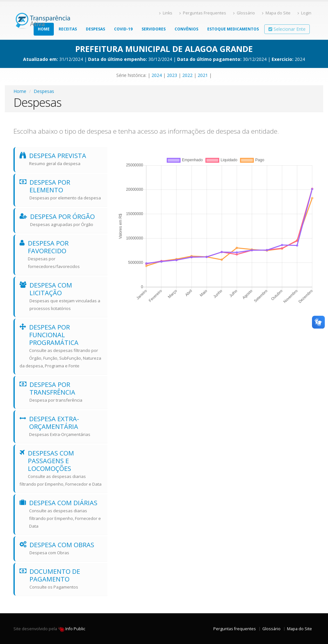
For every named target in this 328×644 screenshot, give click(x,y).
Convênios (186, 29)
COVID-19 (123, 29)
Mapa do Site (276, 13)
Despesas (95, 29)
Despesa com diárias (61, 514)
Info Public (72, 629)
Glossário (244, 13)
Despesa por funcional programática (61, 346)
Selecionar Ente (287, 29)
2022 (187, 75)
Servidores (154, 29)
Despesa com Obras (61, 548)
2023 (172, 75)
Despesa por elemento (61, 190)
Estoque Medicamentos (233, 29)
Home (44, 29)
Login (304, 13)
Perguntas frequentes (235, 629)
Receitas (68, 29)
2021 (203, 75)
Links (166, 13)
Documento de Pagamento (61, 579)
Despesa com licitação (61, 297)
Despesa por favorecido (61, 255)
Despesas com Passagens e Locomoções (61, 468)
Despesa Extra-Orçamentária (61, 426)
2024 (157, 75)
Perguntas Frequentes (203, 13)
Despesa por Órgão (61, 220)
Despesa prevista (61, 159)
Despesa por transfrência (61, 392)
